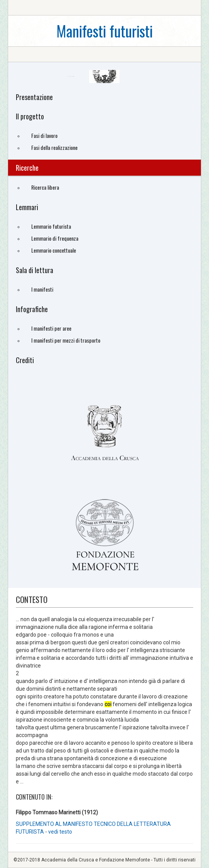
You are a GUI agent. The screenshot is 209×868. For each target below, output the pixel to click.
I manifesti (42, 289)
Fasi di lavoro (44, 135)
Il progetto (30, 116)
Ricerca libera (45, 187)
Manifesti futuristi (104, 31)
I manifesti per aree (51, 328)
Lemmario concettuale (54, 250)
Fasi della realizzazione (54, 147)
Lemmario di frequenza (55, 238)
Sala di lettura (35, 270)
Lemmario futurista (51, 226)
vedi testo (60, 832)
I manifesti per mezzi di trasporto (66, 340)
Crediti (25, 360)
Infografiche (32, 309)
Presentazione (34, 97)
